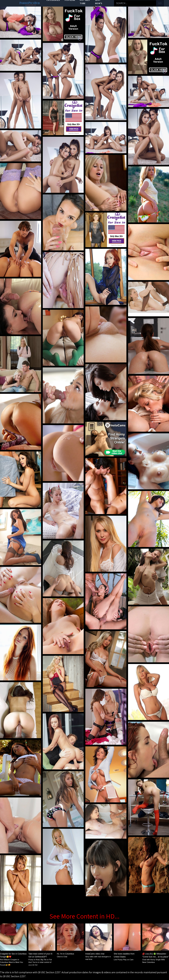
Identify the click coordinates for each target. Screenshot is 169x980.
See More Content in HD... (84, 916)
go (160, 3)
